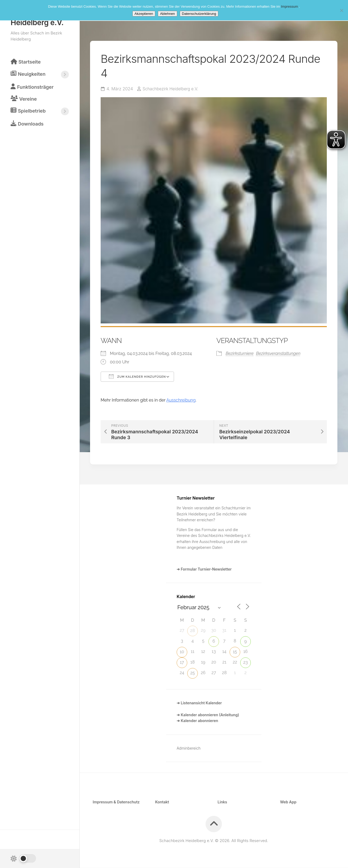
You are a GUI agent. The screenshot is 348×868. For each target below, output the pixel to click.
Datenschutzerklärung (199, 14)
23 (246, 663)
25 (192, 673)
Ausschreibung (181, 400)
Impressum (290, 6)
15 (235, 652)
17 (182, 663)
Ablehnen (167, 14)
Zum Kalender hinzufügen (137, 377)
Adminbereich (189, 748)
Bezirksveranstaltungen (278, 354)
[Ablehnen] (341, 10)
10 (182, 652)
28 (193, 631)
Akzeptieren (144, 14)
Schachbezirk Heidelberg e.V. (172, 89)
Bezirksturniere (240, 354)
